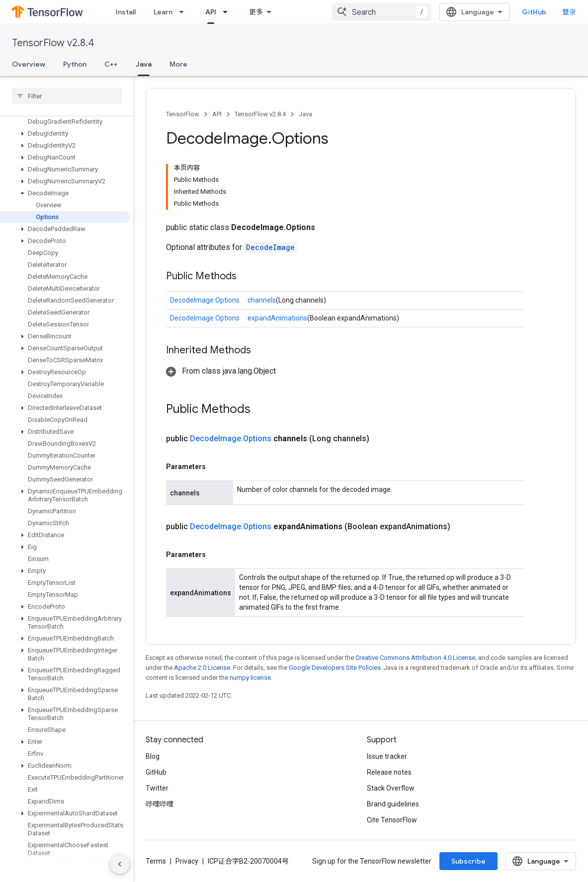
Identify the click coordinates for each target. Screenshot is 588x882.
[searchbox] (67, 96)
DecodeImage (270, 247)
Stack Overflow (391, 788)
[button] (65, 134)
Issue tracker (387, 756)
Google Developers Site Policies (335, 668)
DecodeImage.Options (205, 300)
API (217, 114)
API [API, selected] (211, 12)
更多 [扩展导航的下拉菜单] (256, 12)
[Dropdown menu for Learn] (184, 12)
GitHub (534, 12)
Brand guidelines (393, 804)
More (178, 64)
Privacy (187, 861)
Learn (163, 12)
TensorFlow (183, 114)
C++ (111, 64)
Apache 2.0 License (202, 668)
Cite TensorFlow (392, 820)
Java (305, 114)
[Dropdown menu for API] (228, 12)
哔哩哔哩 (160, 804)
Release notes (389, 772)
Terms (156, 861)
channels (262, 300)
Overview (29, 64)
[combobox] (382, 12)
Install (126, 12)
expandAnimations (277, 318)
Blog (153, 756)
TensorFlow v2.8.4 (53, 43)
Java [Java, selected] (144, 64)
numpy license (250, 678)
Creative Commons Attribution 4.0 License (415, 658)
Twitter (157, 788)
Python (75, 64)
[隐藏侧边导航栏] (120, 864)
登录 (569, 12)
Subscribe (468, 861)
